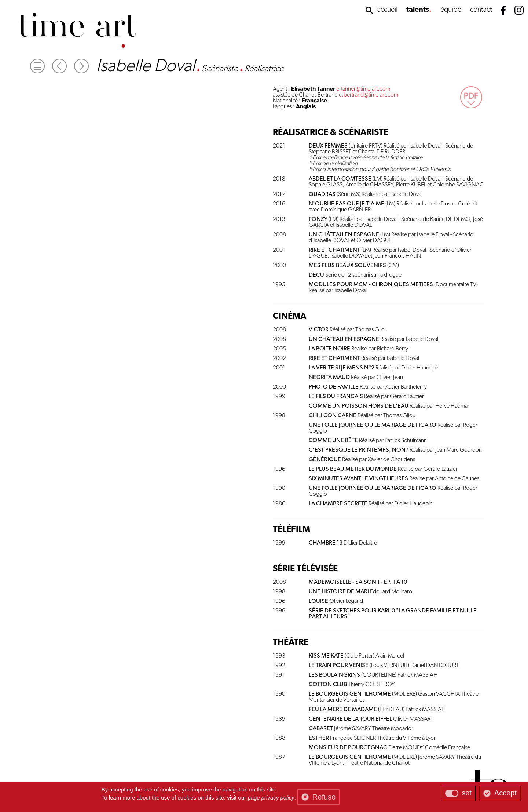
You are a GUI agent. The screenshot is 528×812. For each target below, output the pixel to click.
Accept (505, 793)
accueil (387, 10)
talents (418, 10)
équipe (451, 10)
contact (481, 10)
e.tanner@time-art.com (363, 89)
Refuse (324, 797)
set (467, 793)
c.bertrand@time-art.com (368, 95)
